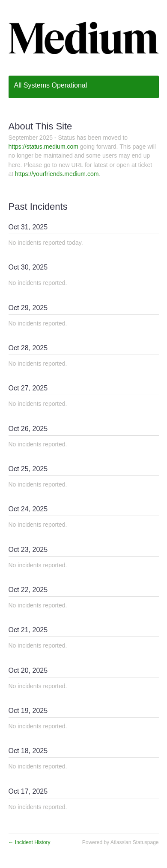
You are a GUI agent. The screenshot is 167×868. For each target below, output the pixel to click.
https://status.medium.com (43, 147)
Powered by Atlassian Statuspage (121, 842)
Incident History (30, 842)
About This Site (40, 126)
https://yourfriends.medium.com (57, 174)
